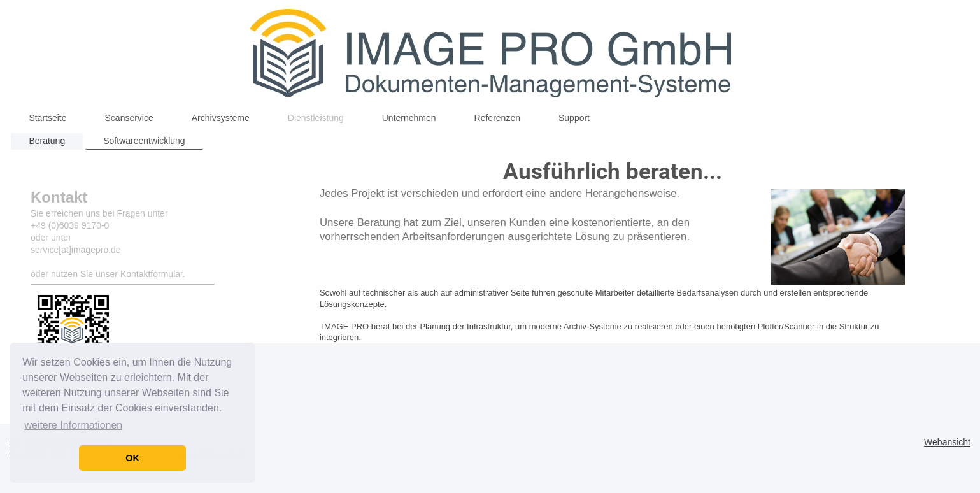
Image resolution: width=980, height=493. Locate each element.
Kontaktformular (152, 274)
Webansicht (947, 442)
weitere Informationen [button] (73, 425)
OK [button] (132, 458)
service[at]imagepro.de (76, 250)
